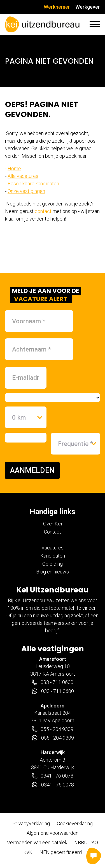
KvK (28, 852)
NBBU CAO (86, 842)
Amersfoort (53, 659)
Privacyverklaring (31, 823)
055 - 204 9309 (53, 729)
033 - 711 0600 (53, 682)
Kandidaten (53, 556)
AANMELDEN (32, 470)
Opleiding (53, 564)
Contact (53, 532)
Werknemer (57, 7)
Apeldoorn (53, 706)
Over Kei (53, 524)
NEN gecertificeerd (61, 852)
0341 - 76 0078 (53, 776)
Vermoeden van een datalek (37, 842)
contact (43, 211)
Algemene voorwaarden (53, 833)
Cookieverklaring (75, 823)
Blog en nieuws (53, 572)
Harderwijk (53, 752)
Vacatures (53, 548)
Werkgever (88, 7)
